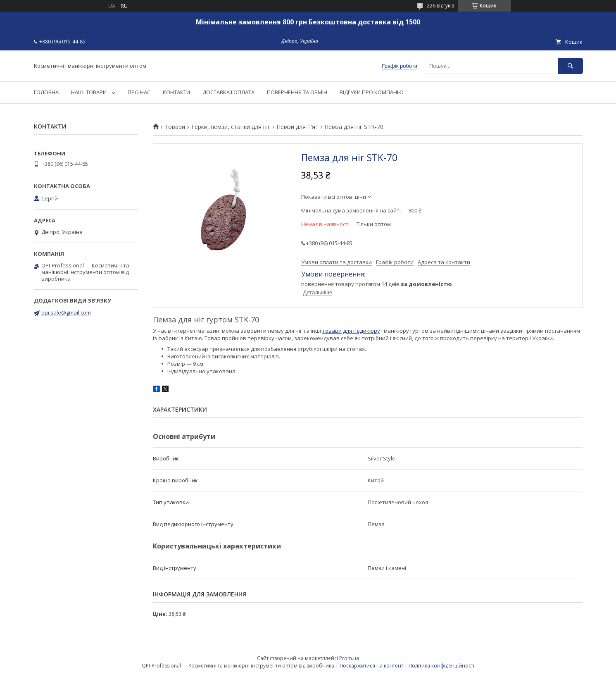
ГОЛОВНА (46, 92)
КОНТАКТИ (176, 92)
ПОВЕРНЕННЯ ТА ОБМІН (297, 92)
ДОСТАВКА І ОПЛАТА (228, 92)
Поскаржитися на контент (371, 666)
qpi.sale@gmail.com (66, 312)
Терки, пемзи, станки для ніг (231, 127)
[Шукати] (571, 66)
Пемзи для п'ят (297, 127)
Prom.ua (349, 658)
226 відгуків (440, 6)
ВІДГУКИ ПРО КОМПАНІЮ (372, 92)
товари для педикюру (351, 331)
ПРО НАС (139, 92)
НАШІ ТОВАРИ (89, 92)
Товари (175, 127)
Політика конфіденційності (441, 666)
